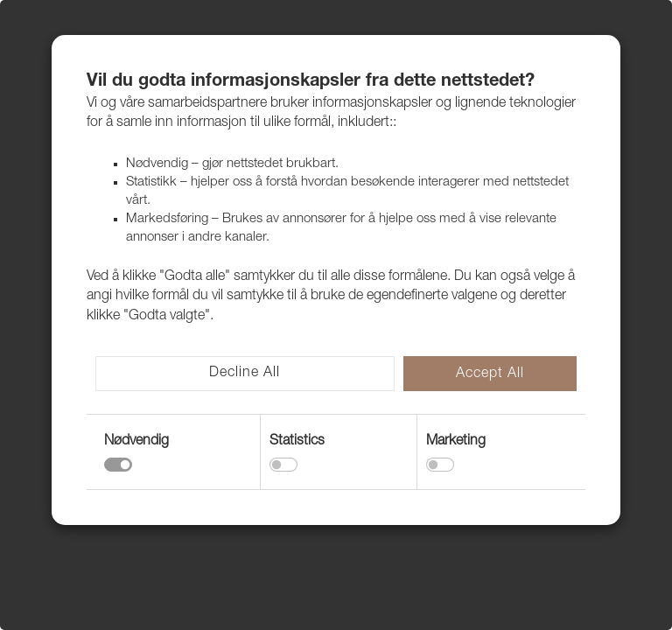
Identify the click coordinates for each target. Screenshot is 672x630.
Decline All (245, 374)
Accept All (490, 374)
